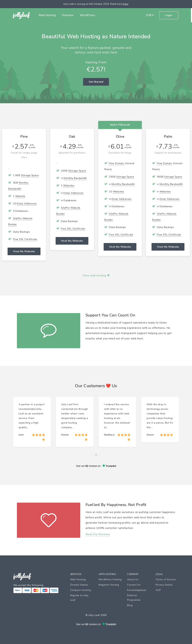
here (126, 4)
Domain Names (79, 585)
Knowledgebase (137, 590)
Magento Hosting (109, 585)
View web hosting (96, 275)
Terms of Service (166, 579)
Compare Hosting (81, 590)
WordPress (88, 15)
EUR (150, 15)
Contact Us (134, 585)
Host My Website (24, 251)
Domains (68, 15)
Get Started (96, 82)
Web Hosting (48, 15)
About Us (133, 579)
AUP (158, 590)
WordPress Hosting (110, 579)
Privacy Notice (164, 585)
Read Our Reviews (98, 534)
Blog (130, 605)
